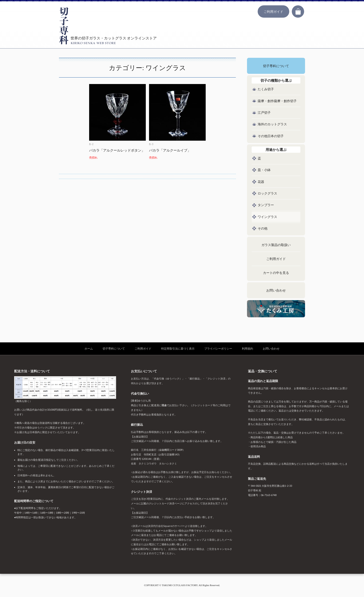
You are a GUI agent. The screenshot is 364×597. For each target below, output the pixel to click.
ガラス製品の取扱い (276, 245)
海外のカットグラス (272, 124)
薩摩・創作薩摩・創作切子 (277, 101)
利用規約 (247, 349)
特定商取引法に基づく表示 (178, 349)
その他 (263, 229)
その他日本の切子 (271, 136)
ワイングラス (267, 217)
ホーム (89, 349)
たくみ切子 (266, 89)
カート (298, 11)
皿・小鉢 (264, 170)
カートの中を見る (276, 273)
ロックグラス (267, 193)
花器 (261, 182)
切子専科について (276, 66)
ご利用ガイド (273, 11)
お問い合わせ (276, 290)
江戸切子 (264, 113)
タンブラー (266, 205)
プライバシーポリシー (218, 349)
